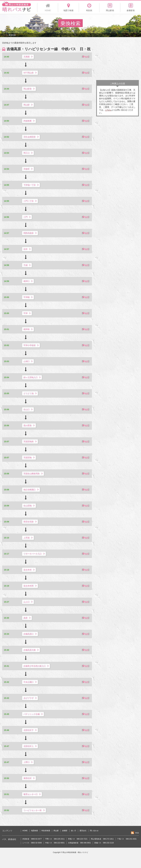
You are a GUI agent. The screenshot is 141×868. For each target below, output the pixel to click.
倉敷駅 (65, 831)
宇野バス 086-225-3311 (55, 839)
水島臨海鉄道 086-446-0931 (79, 843)
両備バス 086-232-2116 (104, 843)
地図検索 (34, 831)
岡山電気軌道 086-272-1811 (102, 839)
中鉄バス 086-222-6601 (55, 843)
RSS (137, 833)
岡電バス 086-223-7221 (78, 839)
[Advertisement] (118, 59)
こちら (108, 110)
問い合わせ (94, 831)
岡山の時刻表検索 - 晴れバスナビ (75, 852)
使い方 (74, 831)
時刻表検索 (46, 831)
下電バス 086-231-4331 (127, 839)
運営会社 (83, 831)
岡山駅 (56, 831)
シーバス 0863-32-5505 (32, 843)
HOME (25, 831)
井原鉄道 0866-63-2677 (32, 839)
